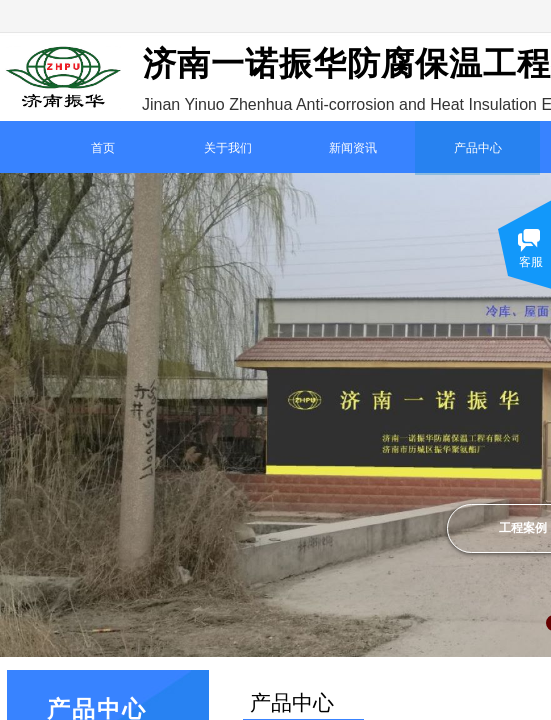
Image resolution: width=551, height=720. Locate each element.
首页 (103, 148)
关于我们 (228, 148)
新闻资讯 (353, 148)
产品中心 (478, 148)
